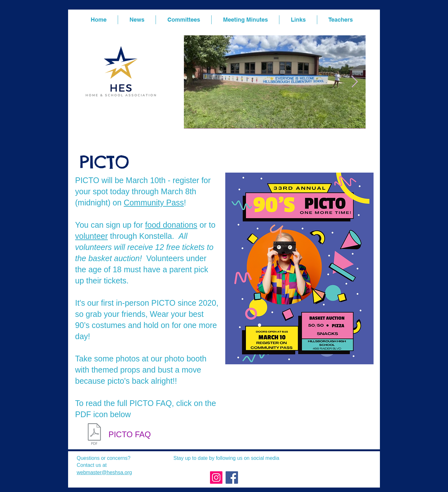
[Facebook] (232, 478)
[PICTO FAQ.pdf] (94, 435)
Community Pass (154, 203)
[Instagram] (216, 478)
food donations (171, 225)
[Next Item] (355, 82)
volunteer (91, 236)
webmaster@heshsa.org (104, 472)
